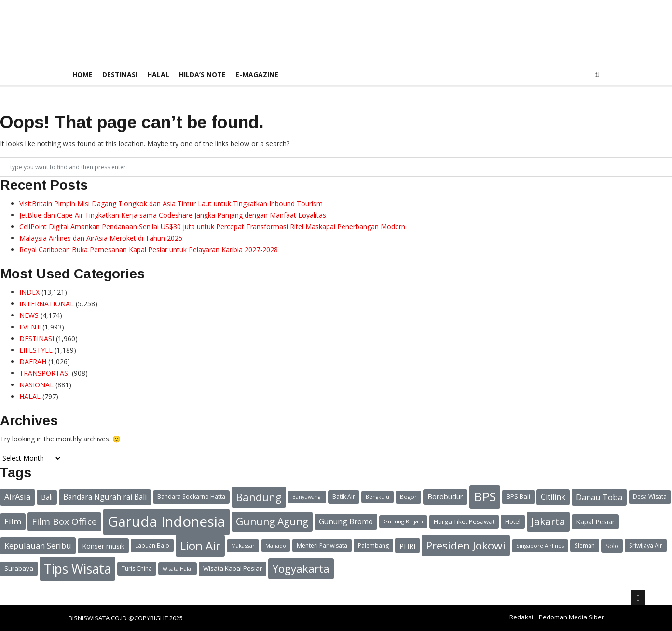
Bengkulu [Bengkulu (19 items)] (377, 497)
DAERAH (33, 362)
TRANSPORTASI (45, 373)
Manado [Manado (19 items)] (276, 546)
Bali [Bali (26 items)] (47, 497)
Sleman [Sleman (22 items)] (585, 545)
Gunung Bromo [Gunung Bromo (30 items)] (346, 521)
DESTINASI (120, 75)
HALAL (158, 75)
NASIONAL (36, 385)
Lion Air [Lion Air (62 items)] (200, 546)
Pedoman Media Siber (571, 617)
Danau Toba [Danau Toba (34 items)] (599, 497)
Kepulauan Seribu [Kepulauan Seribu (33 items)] (38, 545)
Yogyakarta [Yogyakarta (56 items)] (301, 569)
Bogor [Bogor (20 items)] (408, 497)
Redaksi (521, 617)
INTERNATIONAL (47, 304)
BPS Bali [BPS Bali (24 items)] (518, 496)
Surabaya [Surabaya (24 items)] (19, 568)
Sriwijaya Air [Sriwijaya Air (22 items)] (646, 545)
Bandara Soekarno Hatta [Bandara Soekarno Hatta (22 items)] (191, 497)
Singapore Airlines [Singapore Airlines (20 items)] (540, 545)
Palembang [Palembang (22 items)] (373, 545)
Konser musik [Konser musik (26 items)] (103, 546)
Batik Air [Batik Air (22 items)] (344, 497)
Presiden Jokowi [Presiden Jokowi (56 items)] (466, 545)
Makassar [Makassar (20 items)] (243, 545)
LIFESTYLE (36, 350)
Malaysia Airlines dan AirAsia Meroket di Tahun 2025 (101, 238)
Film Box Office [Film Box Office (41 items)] (64, 521)
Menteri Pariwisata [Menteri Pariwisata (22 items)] (322, 545)
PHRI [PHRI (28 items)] (407, 546)
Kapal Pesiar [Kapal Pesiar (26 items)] (595, 522)
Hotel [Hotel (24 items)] (513, 521)
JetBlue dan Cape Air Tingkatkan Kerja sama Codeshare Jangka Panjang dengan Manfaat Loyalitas (173, 215)
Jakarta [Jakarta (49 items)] (548, 521)
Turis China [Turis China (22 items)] (137, 569)
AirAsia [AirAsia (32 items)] (17, 497)
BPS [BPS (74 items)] (485, 497)
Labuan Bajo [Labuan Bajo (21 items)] (152, 545)
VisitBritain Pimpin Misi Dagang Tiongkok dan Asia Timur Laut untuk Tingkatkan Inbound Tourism (171, 203)
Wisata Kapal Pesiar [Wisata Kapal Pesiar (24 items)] (233, 568)
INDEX (29, 292)
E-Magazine (257, 75)
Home (82, 75)
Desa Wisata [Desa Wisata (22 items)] (650, 497)
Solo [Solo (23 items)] (612, 546)
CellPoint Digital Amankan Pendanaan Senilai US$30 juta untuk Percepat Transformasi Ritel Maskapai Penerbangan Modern (212, 226)
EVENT (30, 327)
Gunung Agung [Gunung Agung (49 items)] (272, 521)
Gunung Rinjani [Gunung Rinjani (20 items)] (403, 521)
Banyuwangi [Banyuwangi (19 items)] (307, 497)
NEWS (29, 315)
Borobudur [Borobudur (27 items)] (445, 496)
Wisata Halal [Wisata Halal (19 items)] (178, 569)
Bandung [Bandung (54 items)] (259, 497)
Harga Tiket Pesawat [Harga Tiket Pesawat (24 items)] (464, 521)
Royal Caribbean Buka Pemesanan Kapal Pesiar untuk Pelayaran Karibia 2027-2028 (149, 250)
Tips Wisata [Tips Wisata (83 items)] (77, 569)
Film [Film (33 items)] (13, 521)
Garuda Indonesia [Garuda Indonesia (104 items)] (166, 521)
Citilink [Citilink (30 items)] (553, 497)
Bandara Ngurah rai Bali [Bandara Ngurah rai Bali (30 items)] (105, 497)
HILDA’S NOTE (202, 75)
